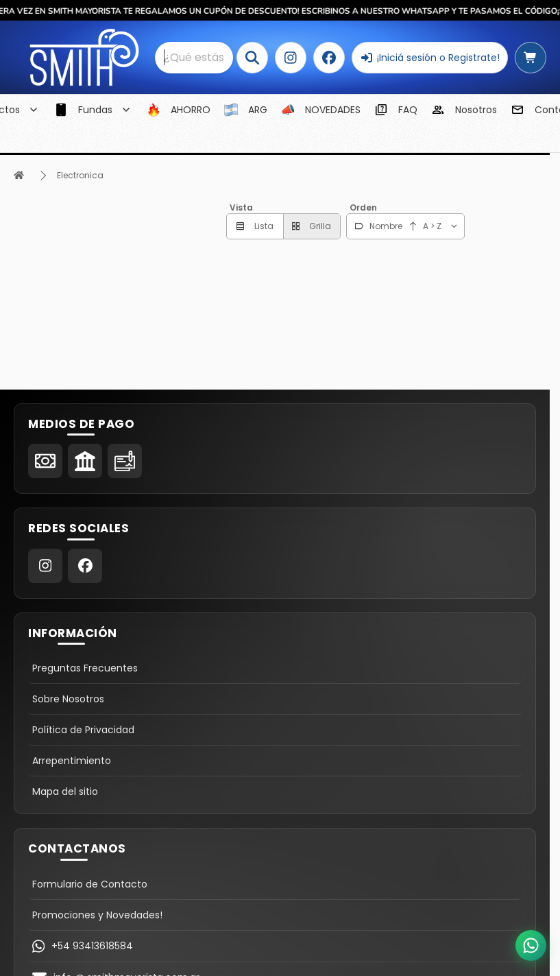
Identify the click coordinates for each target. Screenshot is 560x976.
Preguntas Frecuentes (85, 668)
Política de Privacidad (83, 730)
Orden (363, 207)
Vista (241, 207)
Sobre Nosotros (68, 699)
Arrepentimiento (72, 761)
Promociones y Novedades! (97, 915)
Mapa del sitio (65, 791)
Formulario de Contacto (90, 884)
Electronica (80, 175)
